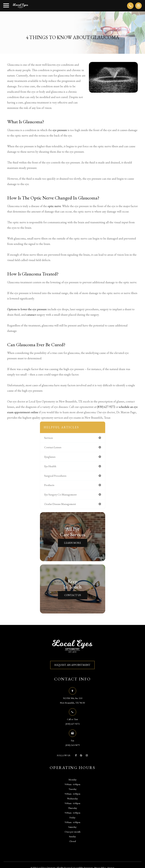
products (49, 485)
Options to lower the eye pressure (27, 309)
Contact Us (73, 595)
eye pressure (60, 130)
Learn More (72, 543)
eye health (50, 466)
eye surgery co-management (60, 494)
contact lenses (53, 447)
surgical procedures (55, 476)
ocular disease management (60, 504)
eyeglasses (50, 457)
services (49, 438)
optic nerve (54, 206)
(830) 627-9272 (106, 407)
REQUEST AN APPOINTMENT (72, 665)
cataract (31, 315)
